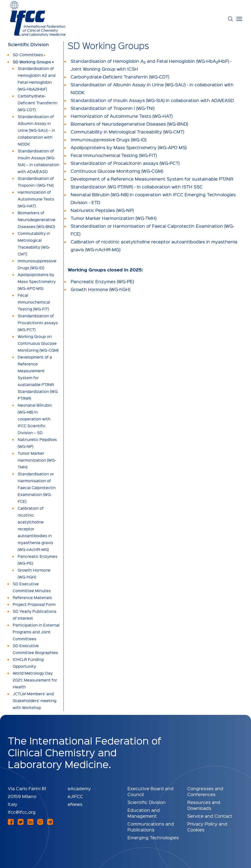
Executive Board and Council (151, 791)
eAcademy (79, 788)
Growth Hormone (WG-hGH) (100, 289)
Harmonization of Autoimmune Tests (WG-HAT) (122, 116)
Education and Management (144, 813)
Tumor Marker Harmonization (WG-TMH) (113, 218)
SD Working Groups (32, 62)
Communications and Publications (151, 827)
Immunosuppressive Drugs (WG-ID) (108, 140)
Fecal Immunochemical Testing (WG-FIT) (114, 155)
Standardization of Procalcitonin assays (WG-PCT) (125, 163)
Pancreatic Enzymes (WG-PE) (102, 281)
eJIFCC (75, 796)
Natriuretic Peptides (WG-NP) (102, 210)
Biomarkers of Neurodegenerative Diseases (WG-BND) (129, 124)
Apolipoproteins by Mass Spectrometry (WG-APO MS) (129, 147)
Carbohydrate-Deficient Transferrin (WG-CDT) (120, 77)
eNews (75, 804)
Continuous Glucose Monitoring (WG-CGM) (117, 171)
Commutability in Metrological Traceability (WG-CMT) (127, 132)
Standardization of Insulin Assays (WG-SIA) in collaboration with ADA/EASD (152, 100)
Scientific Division (28, 44)
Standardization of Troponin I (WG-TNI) (113, 108)
